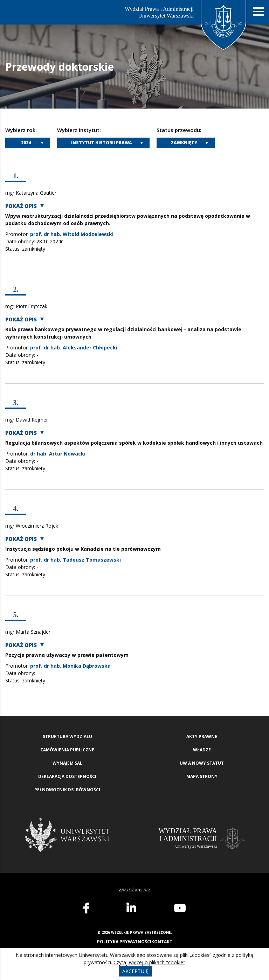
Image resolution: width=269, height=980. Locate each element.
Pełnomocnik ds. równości (67, 790)
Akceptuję (135, 971)
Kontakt (162, 942)
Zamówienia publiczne (67, 750)
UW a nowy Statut (202, 763)
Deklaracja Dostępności (67, 776)
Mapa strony (202, 776)
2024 (26, 143)
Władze (202, 750)
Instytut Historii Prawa (102, 143)
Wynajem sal (67, 763)
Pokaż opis (21, 206)
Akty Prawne (202, 736)
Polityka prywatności (124, 942)
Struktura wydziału (67, 736)
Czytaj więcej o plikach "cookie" (149, 962)
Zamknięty (184, 143)
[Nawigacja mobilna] (258, 12)
